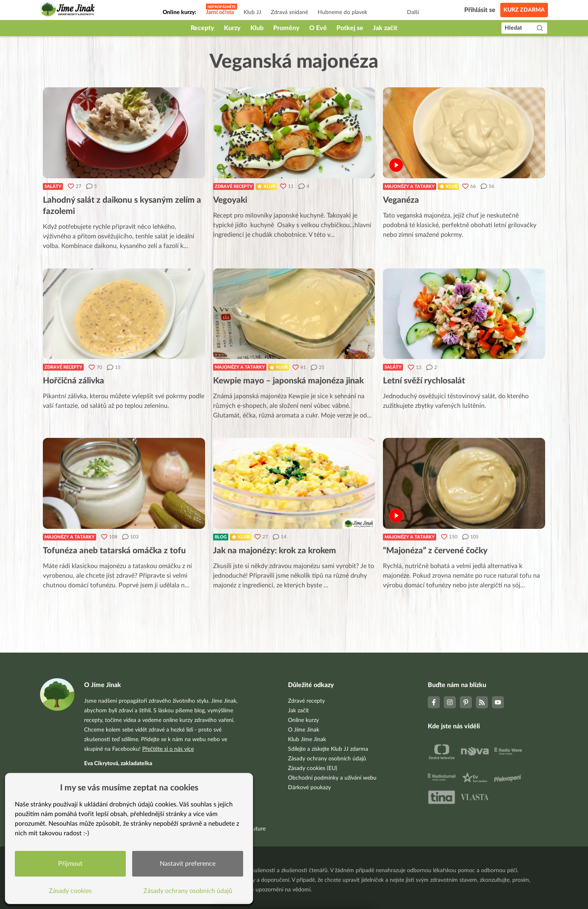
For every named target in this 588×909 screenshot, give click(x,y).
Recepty (202, 28)
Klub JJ (252, 12)
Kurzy (232, 28)
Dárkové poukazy (309, 788)
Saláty (53, 186)
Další (413, 12)
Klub (257, 28)
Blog (221, 537)
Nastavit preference (188, 864)
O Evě (318, 28)
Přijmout (70, 864)
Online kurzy (303, 720)
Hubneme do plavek (342, 12)
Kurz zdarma (524, 10)
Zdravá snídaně (289, 12)
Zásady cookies (70, 891)
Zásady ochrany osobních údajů (327, 759)
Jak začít (385, 28)
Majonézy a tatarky (410, 186)
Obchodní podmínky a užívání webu (332, 778)
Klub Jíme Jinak (307, 740)
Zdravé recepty (234, 186)
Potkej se (350, 28)
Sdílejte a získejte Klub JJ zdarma (328, 749)
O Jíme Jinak (304, 730)
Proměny (286, 28)
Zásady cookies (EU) (313, 768)
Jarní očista (220, 12)
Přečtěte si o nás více (168, 749)
